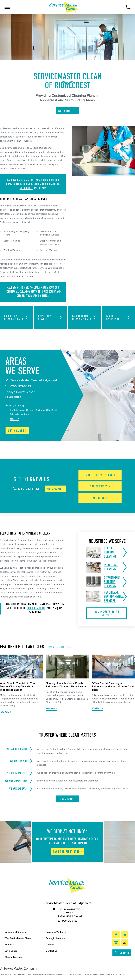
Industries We (100, 475)
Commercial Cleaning (16, 932)
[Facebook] (116, 935)
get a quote (26, 188)
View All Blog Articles (59, 647)
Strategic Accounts (56, 938)
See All (13, 419)
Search (122, 953)
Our (100, 486)
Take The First (68, 852)
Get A (68, 111)
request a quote (36, 608)
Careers (50, 945)
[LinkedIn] (124, 935)
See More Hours (12, 397)
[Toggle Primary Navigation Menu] (7, 7)
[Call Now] (128, 7)
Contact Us (52, 951)
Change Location (13, 957)
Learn (68, 799)
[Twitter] (124, 943)
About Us (9, 945)
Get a (17, 431)
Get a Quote (11, 951)
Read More (4, 712)
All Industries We (107, 613)
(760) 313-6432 (18, 386)
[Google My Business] (116, 943)
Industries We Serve (56, 932)
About (100, 498)
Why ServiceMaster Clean (18, 938)
